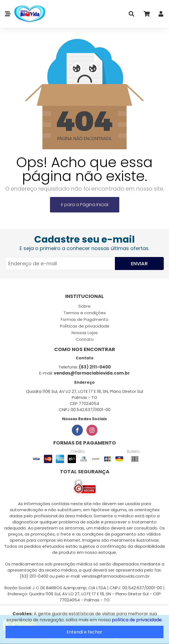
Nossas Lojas (85, 333)
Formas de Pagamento (85, 319)
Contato (85, 339)
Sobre (84, 306)
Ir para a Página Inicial (85, 205)
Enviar (139, 263)
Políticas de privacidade (85, 326)
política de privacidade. (137, 620)
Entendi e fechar (84, 632)
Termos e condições (85, 313)
